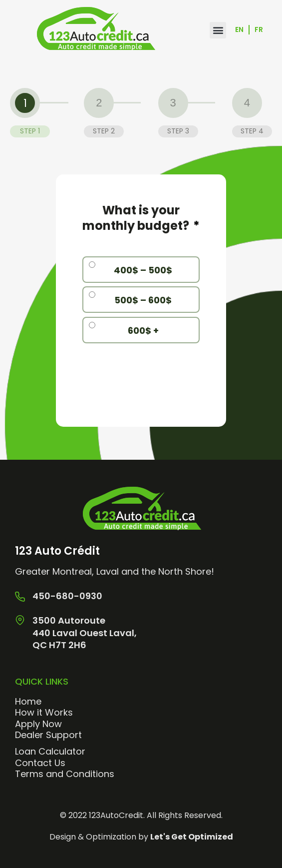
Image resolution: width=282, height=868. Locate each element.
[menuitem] (240, 30)
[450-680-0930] (20, 597)
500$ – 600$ (143, 300)
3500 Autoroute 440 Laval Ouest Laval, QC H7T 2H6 (85, 633)
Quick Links (42, 681)
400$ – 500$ (143, 270)
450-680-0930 (67, 596)
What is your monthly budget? (141, 218)
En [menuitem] (239, 30)
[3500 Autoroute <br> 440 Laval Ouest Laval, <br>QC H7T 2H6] (20, 620)
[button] (218, 30)
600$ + (143, 331)
